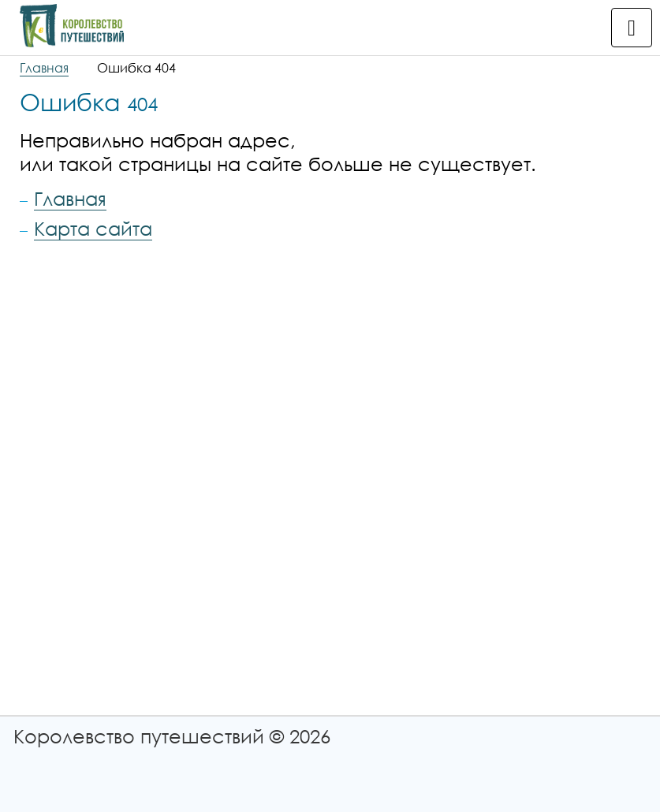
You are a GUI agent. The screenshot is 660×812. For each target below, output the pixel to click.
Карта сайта (93, 228)
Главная (44, 68)
